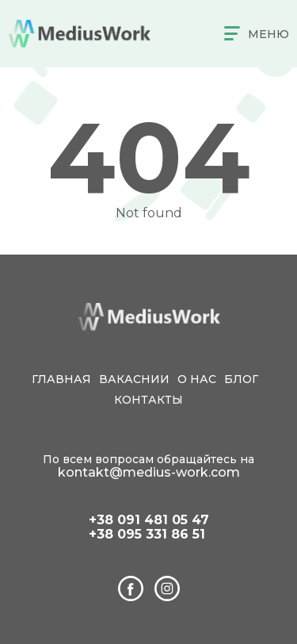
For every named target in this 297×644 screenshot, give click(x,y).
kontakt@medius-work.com (149, 472)
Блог (241, 379)
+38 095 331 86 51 (147, 535)
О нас (197, 379)
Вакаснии (134, 379)
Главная (61, 379)
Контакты (148, 400)
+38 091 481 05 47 (149, 520)
